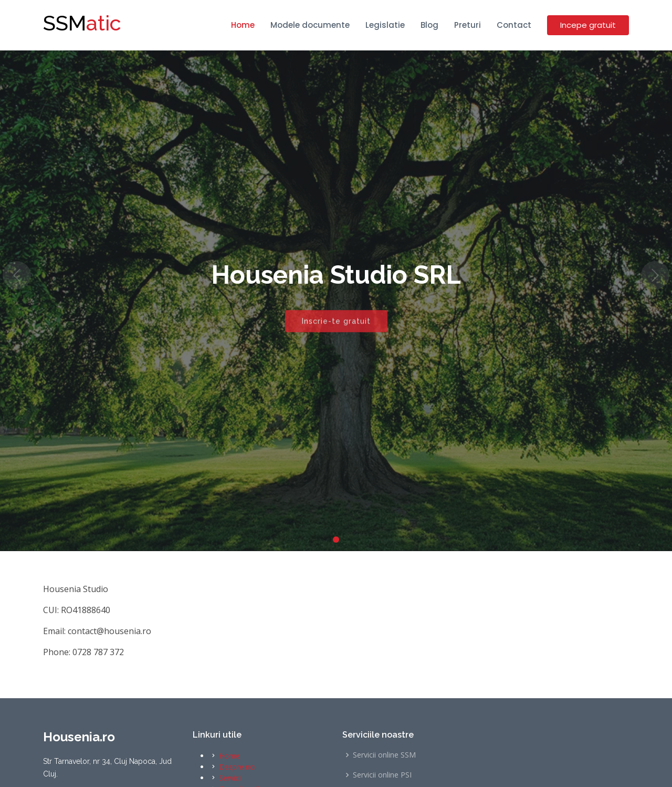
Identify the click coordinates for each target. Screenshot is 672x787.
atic (82, 23)
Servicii (230, 778)
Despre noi (238, 767)
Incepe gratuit (588, 25)
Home (243, 25)
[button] (17, 276)
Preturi (468, 25)
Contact (514, 25)
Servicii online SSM (384, 755)
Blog (429, 25)
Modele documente (310, 25)
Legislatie (385, 25)
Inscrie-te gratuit (336, 325)
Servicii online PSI (382, 775)
